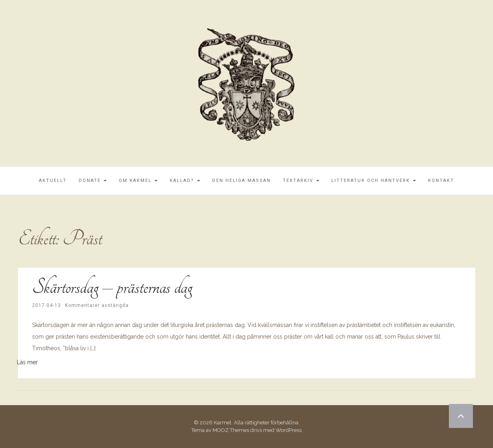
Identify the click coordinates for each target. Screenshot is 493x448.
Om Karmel (138, 181)
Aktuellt (53, 181)
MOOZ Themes (231, 430)
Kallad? (185, 181)
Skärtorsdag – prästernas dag (112, 287)
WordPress (289, 430)
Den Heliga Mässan (241, 181)
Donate (93, 181)
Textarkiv (301, 181)
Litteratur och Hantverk (374, 181)
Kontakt (441, 181)
